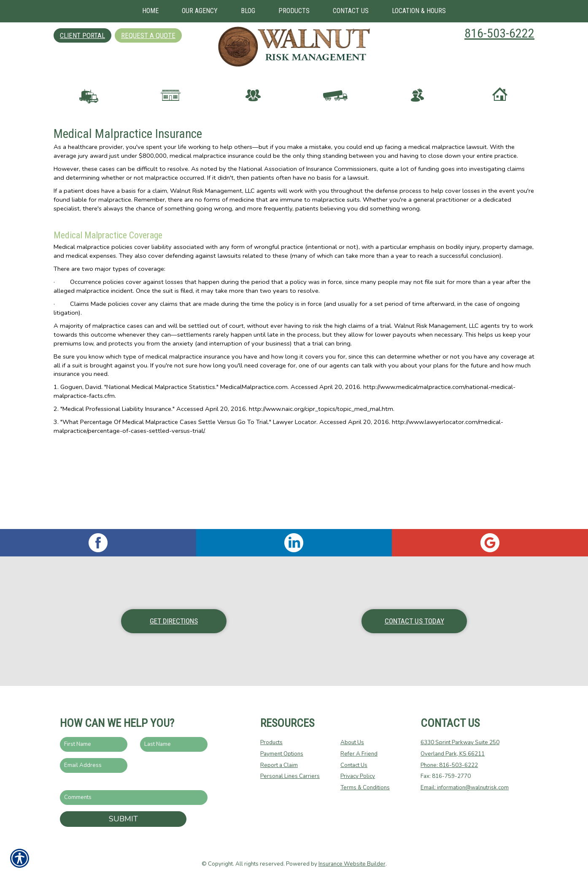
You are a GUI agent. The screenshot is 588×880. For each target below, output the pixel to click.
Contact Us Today (414, 621)
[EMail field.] (94, 765)
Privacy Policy (358, 776)
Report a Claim (279, 765)
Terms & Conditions (365, 788)
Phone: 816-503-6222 (449, 765)
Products (271, 742)
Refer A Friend (359, 754)
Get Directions (174, 621)
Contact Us (354, 765)
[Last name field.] (174, 744)
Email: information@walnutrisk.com (465, 788)
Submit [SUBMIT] (123, 819)
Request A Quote (148, 35)
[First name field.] (94, 744)
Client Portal (82, 35)
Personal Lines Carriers (290, 776)
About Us (352, 742)
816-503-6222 (499, 33)
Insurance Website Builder (352, 864)
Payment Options (282, 754)
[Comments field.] (134, 798)
